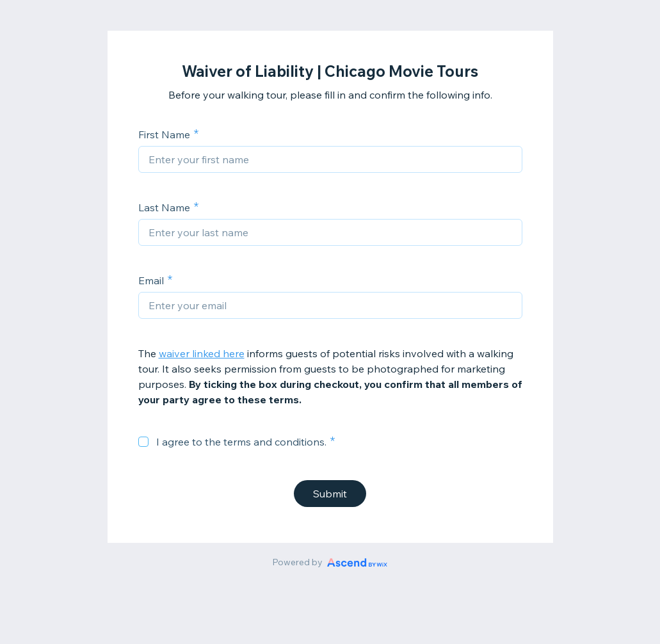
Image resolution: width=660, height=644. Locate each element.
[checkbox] (143, 442)
